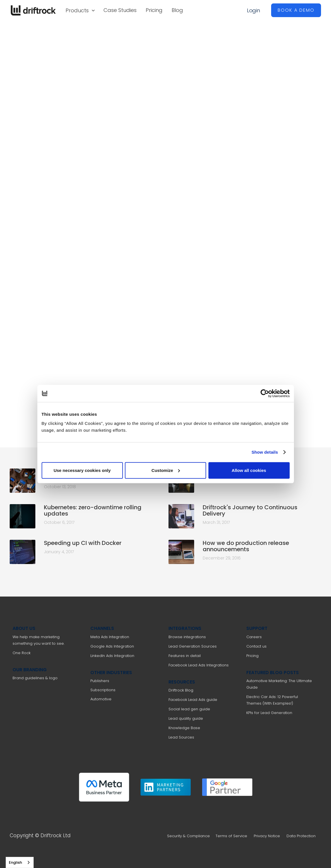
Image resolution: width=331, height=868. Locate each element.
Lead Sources (181, 737)
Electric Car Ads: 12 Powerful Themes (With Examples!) (272, 700)
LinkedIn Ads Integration (112, 656)
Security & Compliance (188, 836)
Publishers (100, 681)
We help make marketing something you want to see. (38, 640)
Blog (177, 10)
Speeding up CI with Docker (83, 543)
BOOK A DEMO (296, 10)
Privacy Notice (267, 836)
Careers (254, 637)
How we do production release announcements (246, 546)
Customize (166, 470)
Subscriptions (103, 690)
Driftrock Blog (181, 690)
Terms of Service (231, 836)
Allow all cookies (249, 470)
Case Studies (120, 10)
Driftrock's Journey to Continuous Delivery (250, 510)
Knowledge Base (184, 728)
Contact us (256, 646)
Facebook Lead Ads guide (193, 700)
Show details (265, 452)
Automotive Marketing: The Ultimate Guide (279, 684)
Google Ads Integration (112, 646)
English (15, 862)
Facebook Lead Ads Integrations (199, 665)
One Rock (22, 653)
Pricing (154, 10)
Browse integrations (187, 637)
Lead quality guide (186, 718)
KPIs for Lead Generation (269, 713)
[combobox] (20, 862)
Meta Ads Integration (110, 637)
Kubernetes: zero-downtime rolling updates (93, 510)
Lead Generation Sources (193, 646)
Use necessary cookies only (82, 470)
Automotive (101, 699)
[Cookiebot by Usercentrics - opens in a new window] (265, 394)
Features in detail (185, 656)
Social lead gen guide (189, 709)
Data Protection (301, 836)
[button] (80, 10)
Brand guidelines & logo (35, 678)
